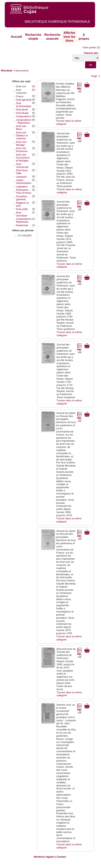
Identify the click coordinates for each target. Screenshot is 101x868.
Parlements (22, 225)
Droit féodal (22, 113)
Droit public (22, 209)
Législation (22, 187)
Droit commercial (22, 166)
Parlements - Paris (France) (24, 191)
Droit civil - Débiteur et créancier (22, 136)
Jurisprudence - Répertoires (24, 121)
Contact (61, 857)
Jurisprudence (24, 116)
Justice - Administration (24, 182)
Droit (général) (24, 100)
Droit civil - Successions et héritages (23, 158)
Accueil (16, 37)
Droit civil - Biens (22, 128)
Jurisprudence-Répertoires (24, 220)
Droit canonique (21, 214)
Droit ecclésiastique (24, 105)
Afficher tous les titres (69, 37)
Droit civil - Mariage (22, 144)
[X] (33, 86)
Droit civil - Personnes (22, 150)
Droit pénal (22, 110)
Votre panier (89, 47)
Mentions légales (44, 857)
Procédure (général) (21, 198)
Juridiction (21, 177)
